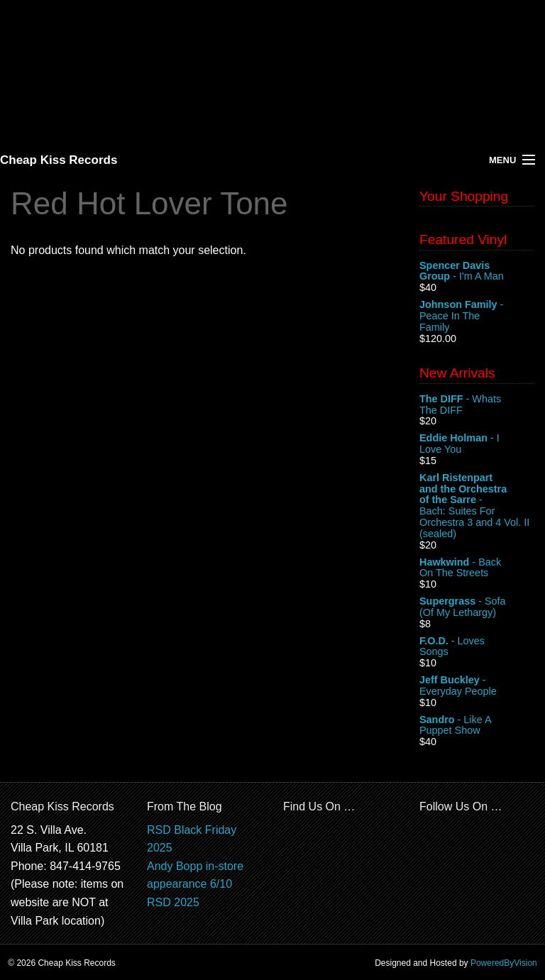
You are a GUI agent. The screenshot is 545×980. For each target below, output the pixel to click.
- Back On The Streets (477, 568)
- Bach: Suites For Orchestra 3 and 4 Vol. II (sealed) (477, 506)
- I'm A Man (477, 272)
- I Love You (477, 444)
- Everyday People (477, 686)
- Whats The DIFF (477, 405)
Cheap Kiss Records (59, 160)
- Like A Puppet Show (477, 726)
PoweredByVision (504, 963)
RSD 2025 (173, 902)
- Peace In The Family (477, 316)
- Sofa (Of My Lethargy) (477, 607)
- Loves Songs (477, 647)
